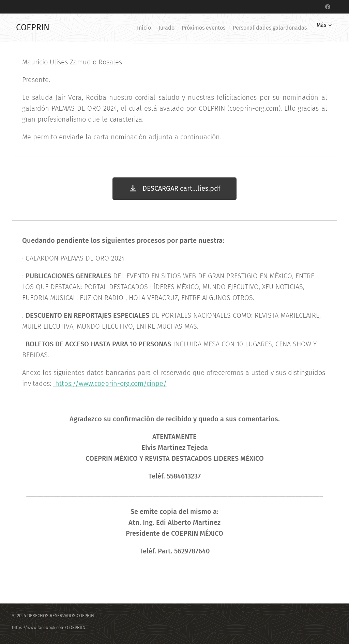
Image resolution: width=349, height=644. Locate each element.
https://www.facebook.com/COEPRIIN (49, 627)
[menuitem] (127, 28)
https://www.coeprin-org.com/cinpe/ (110, 383)
